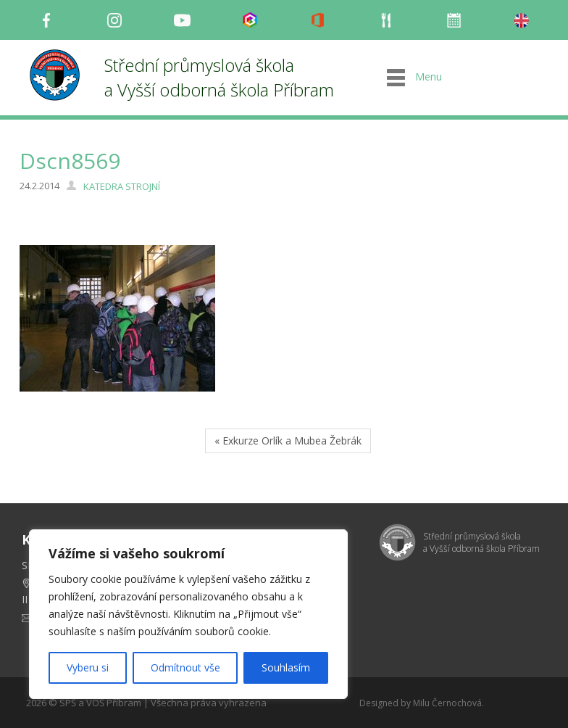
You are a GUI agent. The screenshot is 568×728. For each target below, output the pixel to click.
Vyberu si (88, 667)
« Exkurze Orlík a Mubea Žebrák (288, 440)
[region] (188, 614)
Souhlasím (286, 667)
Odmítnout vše (185, 667)
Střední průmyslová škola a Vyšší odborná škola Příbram (219, 77)
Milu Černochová (447, 703)
